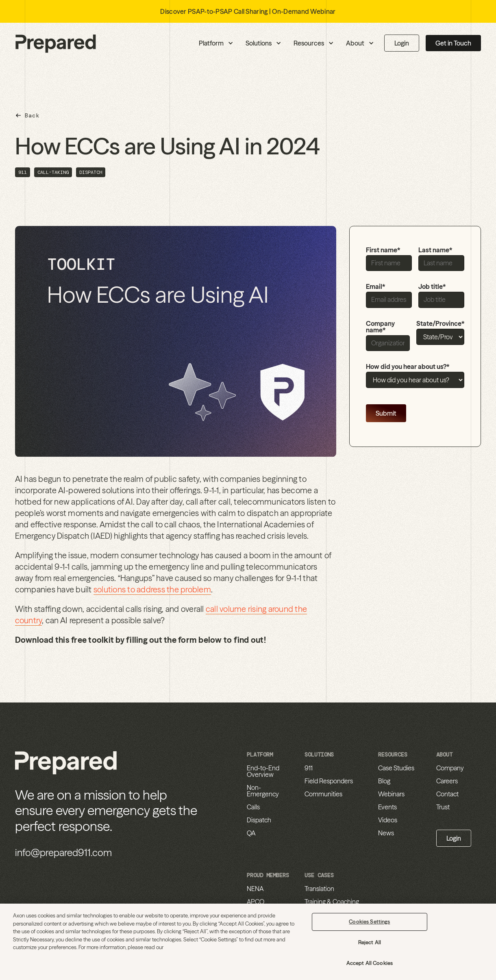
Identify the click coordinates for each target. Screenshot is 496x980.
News (386, 833)
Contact (447, 794)
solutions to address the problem (152, 589)
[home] (56, 43)
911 (309, 768)
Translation (319, 889)
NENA (255, 889)
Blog (384, 781)
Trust (443, 807)
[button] (176, 43)
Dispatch (259, 820)
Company (450, 768)
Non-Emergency (263, 791)
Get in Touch (453, 43)
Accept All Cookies (370, 963)
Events (387, 807)
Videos (388, 820)
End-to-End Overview (263, 771)
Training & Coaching (332, 902)
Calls (253, 807)
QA (251, 833)
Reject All (370, 942)
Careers (447, 781)
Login (402, 43)
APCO (256, 902)
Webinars (391, 794)
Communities (323, 794)
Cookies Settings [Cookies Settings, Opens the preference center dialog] (369, 921)
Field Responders (329, 781)
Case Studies (396, 768)
